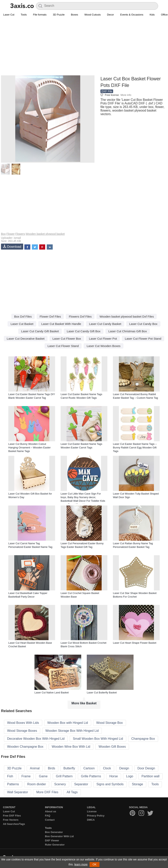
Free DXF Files (12, 816)
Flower (10, 234)
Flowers (20, 234)
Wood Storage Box (110, 723)
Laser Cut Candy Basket (105, 324)
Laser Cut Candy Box (143, 324)
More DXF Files (47, 792)
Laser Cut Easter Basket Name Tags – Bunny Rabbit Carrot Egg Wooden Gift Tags (135, 448)
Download (12, 246)
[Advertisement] (84, 47)
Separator (81, 784)
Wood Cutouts (93, 15)
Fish (10, 776)
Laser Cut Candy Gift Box (84, 331)
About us (51, 811)
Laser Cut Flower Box (67, 339)
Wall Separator (18, 792)
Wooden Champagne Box (25, 747)
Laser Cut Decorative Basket (26, 339)
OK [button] (94, 864)
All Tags (72, 792)
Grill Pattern (64, 776)
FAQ (48, 816)
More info (126, 95)
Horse (114, 776)
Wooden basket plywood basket (45, 234)
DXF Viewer (52, 840)
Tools (24, 15)
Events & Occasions (132, 15)
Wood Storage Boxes (22, 731)
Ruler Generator (55, 845)
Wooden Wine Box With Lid (71, 747)
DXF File (107, 91)
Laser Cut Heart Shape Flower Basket (135, 643)
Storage (137, 784)
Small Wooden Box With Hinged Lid (98, 739)
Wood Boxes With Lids (23, 723)
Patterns (13, 784)
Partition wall (150, 776)
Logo (130, 776)
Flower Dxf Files (50, 316)
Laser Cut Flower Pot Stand (143, 339)
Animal (35, 768)
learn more (81, 864)
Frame (26, 776)
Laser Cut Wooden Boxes (104, 346)
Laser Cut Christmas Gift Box (128, 331)
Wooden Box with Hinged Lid (68, 723)
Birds (52, 768)
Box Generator (54, 832)
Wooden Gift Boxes (112, 747)
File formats (40, 15)
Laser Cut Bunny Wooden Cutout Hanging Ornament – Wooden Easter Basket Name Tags (30, 448)
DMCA (91, 820)
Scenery (60, 784)
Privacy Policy (96, 816)
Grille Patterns (91, 776)
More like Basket (84, 703)
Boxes (74, 15)
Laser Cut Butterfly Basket (102, 693)
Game (43, 776)
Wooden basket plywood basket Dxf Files (127, 316)
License (92, 811)
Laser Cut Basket (22, 324)
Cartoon (89, 768)
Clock (107, 768)
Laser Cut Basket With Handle (61, 324)
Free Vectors (11, 820)
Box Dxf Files (23, 316)
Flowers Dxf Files (80, 316)
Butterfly (69, 768)
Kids (152, 15)
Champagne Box (143, 739)
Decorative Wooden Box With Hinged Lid (36, 739)
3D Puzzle (59, 15)
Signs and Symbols (110, 784)
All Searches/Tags (14, 824)
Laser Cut (9, 15)
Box (3, 234)
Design (124, 768)
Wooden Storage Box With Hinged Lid (72, 731)
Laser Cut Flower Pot (103, 339)
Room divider (37, 784)
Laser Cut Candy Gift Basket (40, 331)
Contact (50, 820)
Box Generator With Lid (59, 836)
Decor (110, 15)
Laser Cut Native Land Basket (52, 693)
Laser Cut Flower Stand (63, 346)
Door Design (146, 768)
